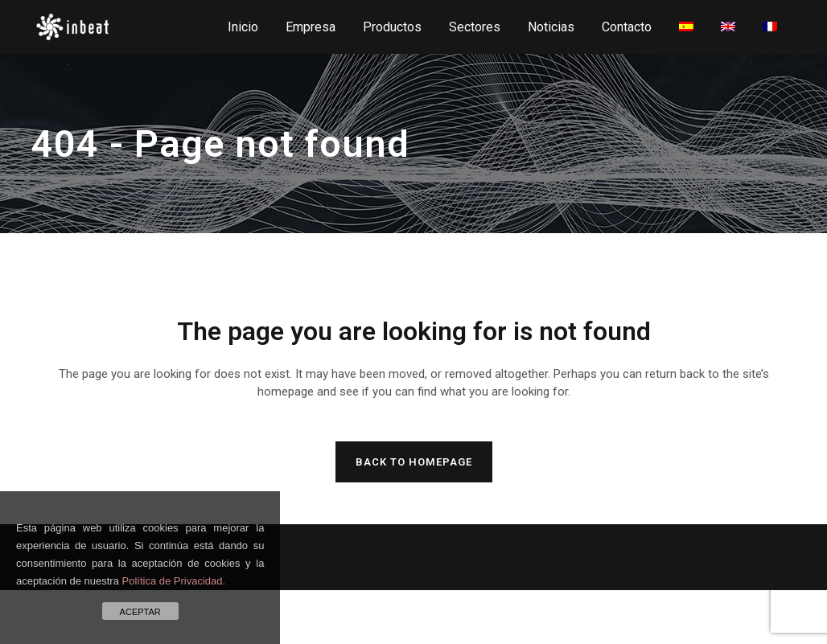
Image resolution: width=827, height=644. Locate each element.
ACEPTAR (140, 612)
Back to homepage (414, 462)
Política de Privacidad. (174, 581)
